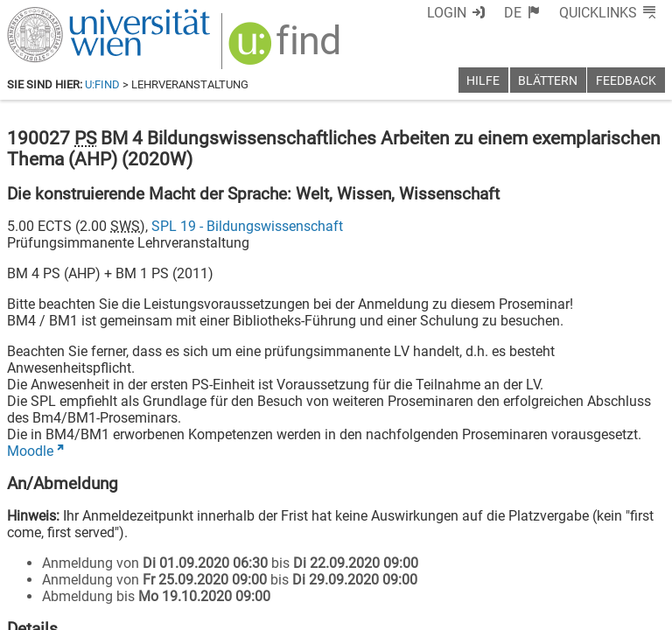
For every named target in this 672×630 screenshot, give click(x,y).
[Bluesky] (525, 557)
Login (479, 13)
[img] (276, 45)
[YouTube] (581, 557)
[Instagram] (637, 557)
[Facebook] (469, 557)
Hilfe (483, 81)
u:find (102, 84)
